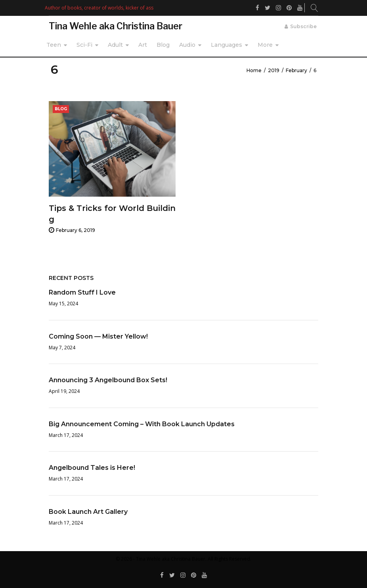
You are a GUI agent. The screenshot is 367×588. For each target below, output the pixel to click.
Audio (187, 45)
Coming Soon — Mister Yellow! (98, 336)
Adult (115, 45)
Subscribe (303, 26)
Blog (163, 45)
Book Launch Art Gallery (88, 512)
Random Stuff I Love (82, 292)
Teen (54, 45)
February (296, 70)
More (265, 45)
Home (254, 70)
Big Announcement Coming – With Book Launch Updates (142, 424)
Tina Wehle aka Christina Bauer (116, 26)
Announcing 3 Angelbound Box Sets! (108, 380)
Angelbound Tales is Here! (92, 468)
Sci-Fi (84, 45)
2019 (274, 70)
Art (143, 45)
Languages (227, 45)
